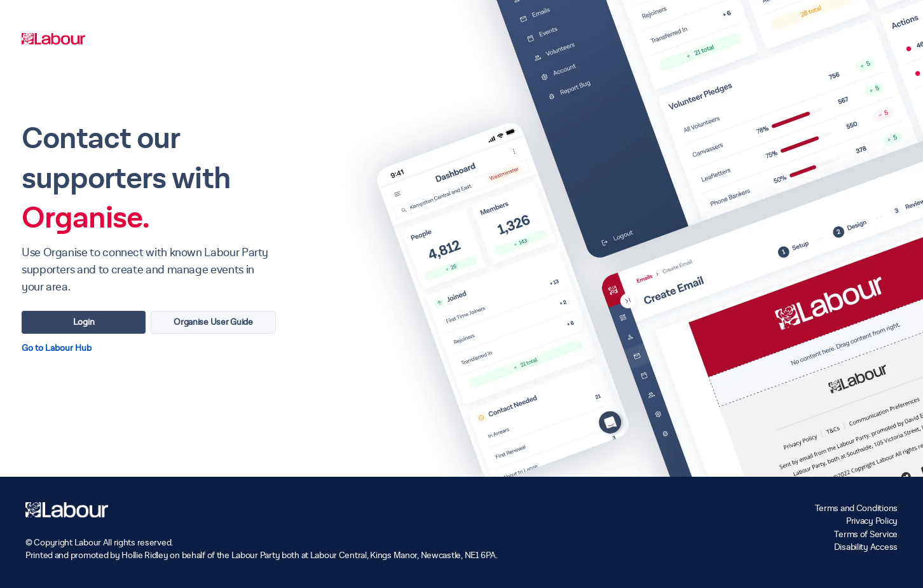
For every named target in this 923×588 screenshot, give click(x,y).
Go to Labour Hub (57, 348)
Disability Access (866, 547)
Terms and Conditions (856, 508)
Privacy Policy (872, 521)
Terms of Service (866, 534)
